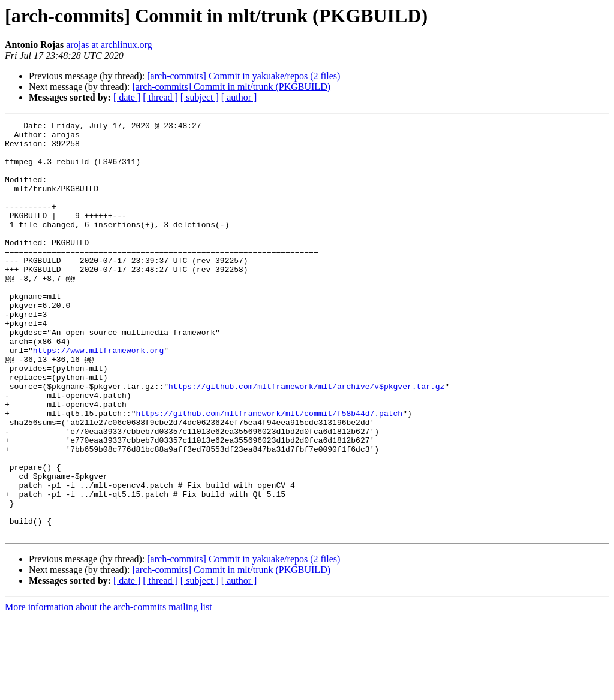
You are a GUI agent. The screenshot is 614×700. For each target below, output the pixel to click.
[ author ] (239, 97)
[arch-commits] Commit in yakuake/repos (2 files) (243, 76)
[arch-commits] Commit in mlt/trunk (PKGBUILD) (231, 87)
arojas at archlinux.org (109, 45)
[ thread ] (160, 97)
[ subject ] (200, 97)
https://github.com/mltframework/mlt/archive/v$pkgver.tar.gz (306, 440)
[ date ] (127, 97)
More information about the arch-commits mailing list (109, 690)
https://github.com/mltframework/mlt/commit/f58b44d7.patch (269, 472)
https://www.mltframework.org (98, 397)
